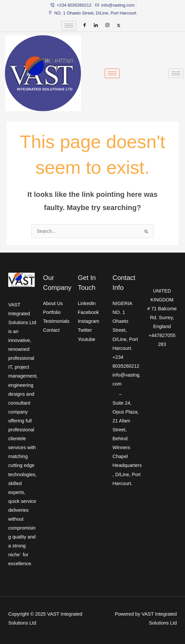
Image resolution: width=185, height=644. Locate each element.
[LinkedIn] (96, 25)
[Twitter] (119, 25)
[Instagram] (107, 25)
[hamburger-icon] (69, 26)
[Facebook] (85, 25)
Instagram (88, 321)
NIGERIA (123, 303)
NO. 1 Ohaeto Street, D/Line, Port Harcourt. (125, 330)
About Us (53, 303)
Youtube (86, 339)
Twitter (85, 330)
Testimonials (56, 321)
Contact (51, 330)
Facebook (88, 312)
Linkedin (87, 303)
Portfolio (52, 312)
